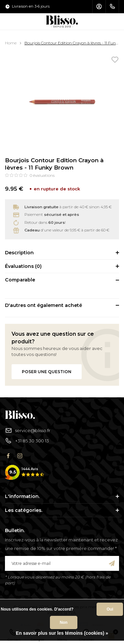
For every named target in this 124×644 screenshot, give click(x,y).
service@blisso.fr (28, 431)
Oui (110, 609)
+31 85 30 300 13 (27, 441)
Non (64, 622)
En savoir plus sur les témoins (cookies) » (62, 633)
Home (11, 43)
